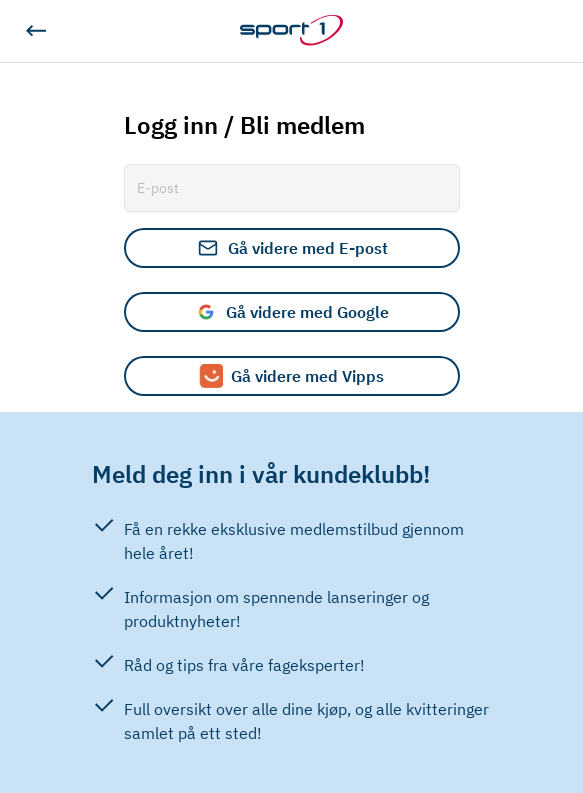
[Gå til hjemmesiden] (291, 31)
